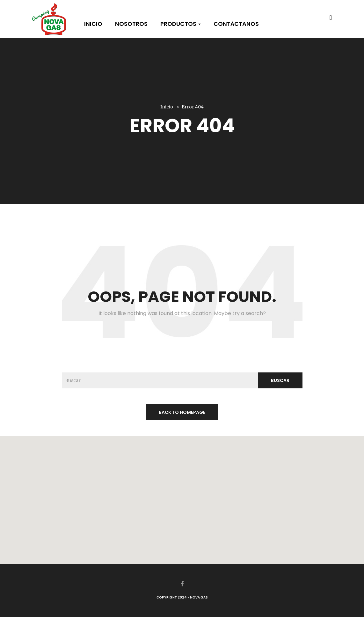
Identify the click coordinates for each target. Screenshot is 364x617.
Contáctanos (236, 24)
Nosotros (131, 24)
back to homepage (182, 412)
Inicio (93, 24)
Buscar (280, 380)
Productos (181, 24)
